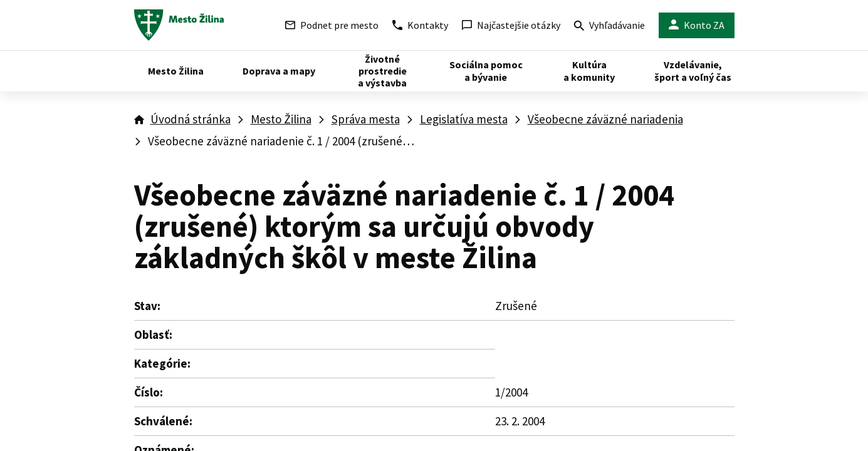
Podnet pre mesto (332, 25)
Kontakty (420, 25)
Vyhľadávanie (609, 27)
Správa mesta (366, 119)
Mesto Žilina (281, 119)
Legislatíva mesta (464, 119)
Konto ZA (697, 25)
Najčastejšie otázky (511, 25)
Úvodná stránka (191, 119)
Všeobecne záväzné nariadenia (605, 119)
